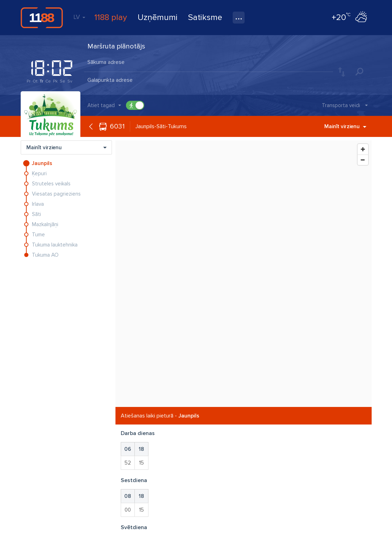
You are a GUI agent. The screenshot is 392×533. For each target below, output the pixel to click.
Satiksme (205, 17)
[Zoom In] (363, 149)
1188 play (111, 17)
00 (128, 510)
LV (79, 17)
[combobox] (208, 63)
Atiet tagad (101, 105)
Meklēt (359, 72)
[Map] (244, 274)
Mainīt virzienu (345, 126)
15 (141, 463)
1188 (42, 18)
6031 (117, 126)
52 (128, 463)
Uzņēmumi (158, 17)
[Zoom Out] (363, 160)
